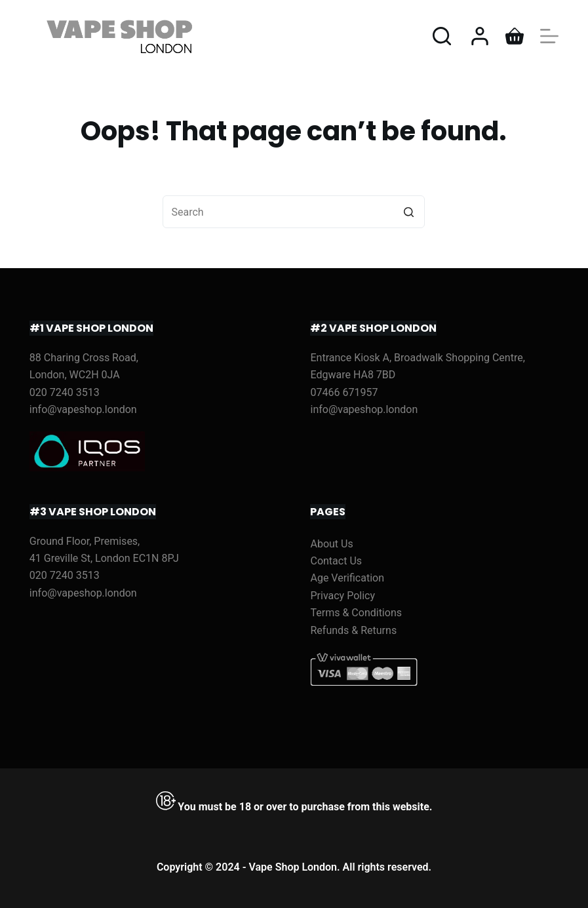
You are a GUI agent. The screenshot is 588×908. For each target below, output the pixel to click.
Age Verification (347, 578)
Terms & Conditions (356, 613)
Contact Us (336, 561)
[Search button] (408, 212)
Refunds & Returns (353, 630)
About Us (331, 544)
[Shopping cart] (515, 36)
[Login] (480, 36)
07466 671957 (344, 392)
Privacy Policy (343, 596)
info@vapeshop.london (83, 409)
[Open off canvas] (549, 36)
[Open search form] (442, 36)
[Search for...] (294, 212)
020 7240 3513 (65, 392)
